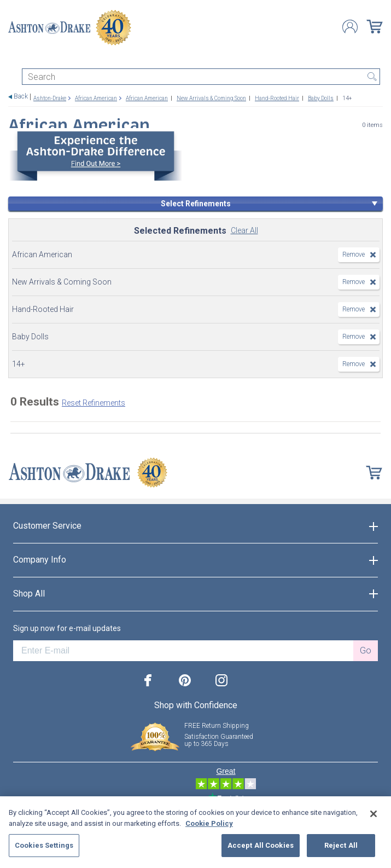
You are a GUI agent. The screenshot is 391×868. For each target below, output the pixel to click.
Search (372, 77)
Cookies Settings (44, 845)
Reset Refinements (94, 403)
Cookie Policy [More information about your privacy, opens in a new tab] (209, 823)
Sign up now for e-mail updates (67, 628)
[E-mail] (183, 651)
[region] (196, 832)
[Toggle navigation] (13, 59)
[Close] (374, 814)
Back (21, 97)
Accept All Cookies (261, 845)
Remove (354, 254)
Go (366, 650)
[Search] (201, 77)
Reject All (341, 845)
